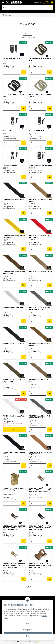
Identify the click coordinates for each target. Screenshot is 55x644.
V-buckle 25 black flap (37, 131)
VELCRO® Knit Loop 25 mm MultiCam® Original (13, 489)
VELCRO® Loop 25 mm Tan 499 (41, 272)
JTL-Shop (39, 642)
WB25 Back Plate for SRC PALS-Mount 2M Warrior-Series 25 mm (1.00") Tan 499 (14, 566)
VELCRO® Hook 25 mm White (14, 416)
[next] (35, 587)
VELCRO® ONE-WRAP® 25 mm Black (14, 453)
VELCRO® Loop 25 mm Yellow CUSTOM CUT (14, 237)
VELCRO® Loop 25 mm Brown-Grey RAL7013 (14, 273)
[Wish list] (47, 2)
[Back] (20, 587)
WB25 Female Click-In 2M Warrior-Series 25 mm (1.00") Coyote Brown (40, 566)
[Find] (28, 7)
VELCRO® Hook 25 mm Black (13, 344)
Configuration (28, 630)
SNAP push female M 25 (11, 59)
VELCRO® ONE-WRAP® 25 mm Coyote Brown (41, 453)
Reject (28, 636)
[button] (43, 2)
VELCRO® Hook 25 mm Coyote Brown (41, 345)
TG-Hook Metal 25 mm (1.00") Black (14, 96)
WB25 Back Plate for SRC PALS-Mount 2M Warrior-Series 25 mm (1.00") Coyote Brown (41, 490)
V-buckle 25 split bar (10, 165)
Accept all (28, 624)
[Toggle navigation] (3, 2)
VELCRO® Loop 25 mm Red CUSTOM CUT (39, 237)
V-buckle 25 (7, 131)
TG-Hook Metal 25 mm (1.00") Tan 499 (40, 96)
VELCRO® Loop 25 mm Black (13, 200)
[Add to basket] (23, 72)
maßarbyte (25, 642)
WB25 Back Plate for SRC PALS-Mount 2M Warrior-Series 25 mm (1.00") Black (41, 528)
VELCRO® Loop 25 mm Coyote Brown (41, 200)
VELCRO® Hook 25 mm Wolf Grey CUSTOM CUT (40, 417)
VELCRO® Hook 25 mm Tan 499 (39, 381)
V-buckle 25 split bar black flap (41, 165)
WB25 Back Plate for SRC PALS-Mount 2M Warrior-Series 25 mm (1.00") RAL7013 (14, 528)
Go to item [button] (14, 429)
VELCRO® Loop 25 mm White (13, 308)
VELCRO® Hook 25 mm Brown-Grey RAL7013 (14, 381)
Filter (28, 33)
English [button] (36, 2)
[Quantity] (11, 72)
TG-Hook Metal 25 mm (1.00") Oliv (40, 60)
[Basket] (51, 2)
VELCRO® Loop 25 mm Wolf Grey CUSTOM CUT (40, 309)
